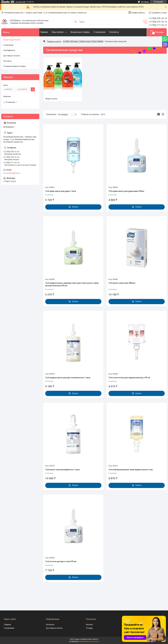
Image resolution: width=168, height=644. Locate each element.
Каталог (90, 625)
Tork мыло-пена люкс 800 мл (122, 283)
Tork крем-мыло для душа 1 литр (61, 191)
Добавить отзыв (159, 13)
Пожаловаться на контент (89, 642)
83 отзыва (145, 2)
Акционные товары (85, 32)
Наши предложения (12, 40)
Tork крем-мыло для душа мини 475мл (126, 191)
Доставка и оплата (12, 56)
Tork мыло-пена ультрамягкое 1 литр (62, 470)
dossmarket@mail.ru (12, 173)
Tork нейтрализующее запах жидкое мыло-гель (131, 470)
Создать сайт (21, 2)
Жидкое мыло (51, 99)
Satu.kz (96, 639)
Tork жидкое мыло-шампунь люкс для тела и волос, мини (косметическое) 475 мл (72, 284)
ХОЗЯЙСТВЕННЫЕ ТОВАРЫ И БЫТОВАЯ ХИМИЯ (83, 41)
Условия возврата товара (14, 66)
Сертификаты (9, 50)
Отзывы (89, 628)
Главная (49, 32)
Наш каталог (63, 32)
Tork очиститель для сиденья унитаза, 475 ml (129, 378)
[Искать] (76, 22)
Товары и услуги (54, 41)
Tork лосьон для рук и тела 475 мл (61, 561)
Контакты (119, 32)
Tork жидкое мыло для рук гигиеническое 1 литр (68, 378)
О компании (105, 32)
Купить (75, 207)
